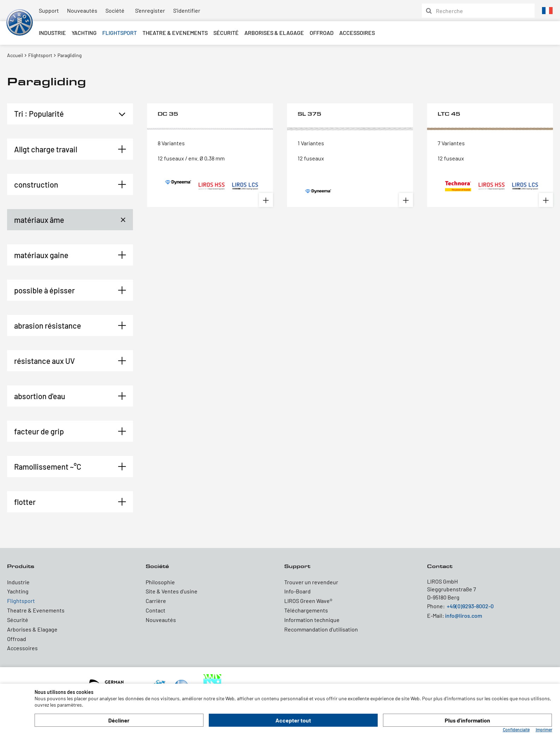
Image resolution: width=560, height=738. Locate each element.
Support (49, 10)
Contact (156, 610)
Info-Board (297, 591)
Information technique (312, 620)
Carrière (156, 601)
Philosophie (160, 582)
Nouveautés (82, 10)
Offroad (322, 33)
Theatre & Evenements (175, 33)
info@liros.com (464, 615)
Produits (21, 566)
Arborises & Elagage (274, 33)
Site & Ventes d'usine (172, 591)
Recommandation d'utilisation (321, 629)
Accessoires (357, 33)
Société (115, 10)
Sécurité (226, 33)
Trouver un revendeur (311, 582)
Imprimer (544, 730)
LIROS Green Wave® (308, 601)
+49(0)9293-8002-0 (470, 606)
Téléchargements (306, 610)
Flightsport (120, 33)
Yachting (84, 33)
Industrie (52, 33)
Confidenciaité (516, 730)
